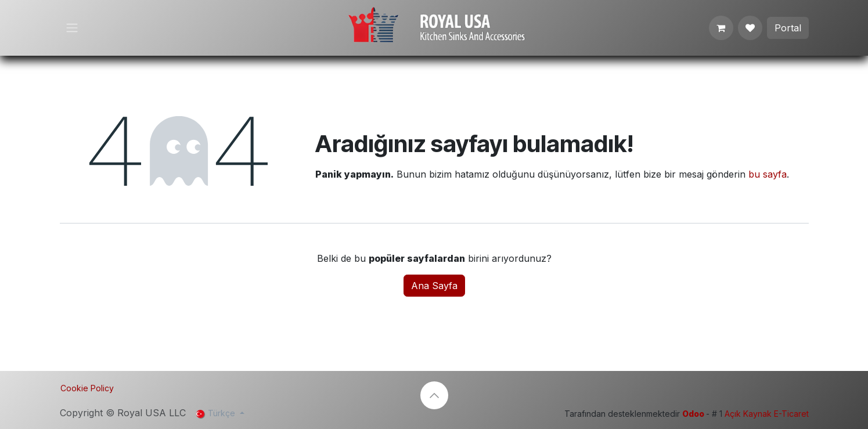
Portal (788, 28)
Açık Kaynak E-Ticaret (767, 414)
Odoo (694, 414)
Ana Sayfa (434, 286)
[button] (434, 395)
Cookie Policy (87, 388)
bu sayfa (768, 174)
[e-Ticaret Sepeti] (721, 28)
